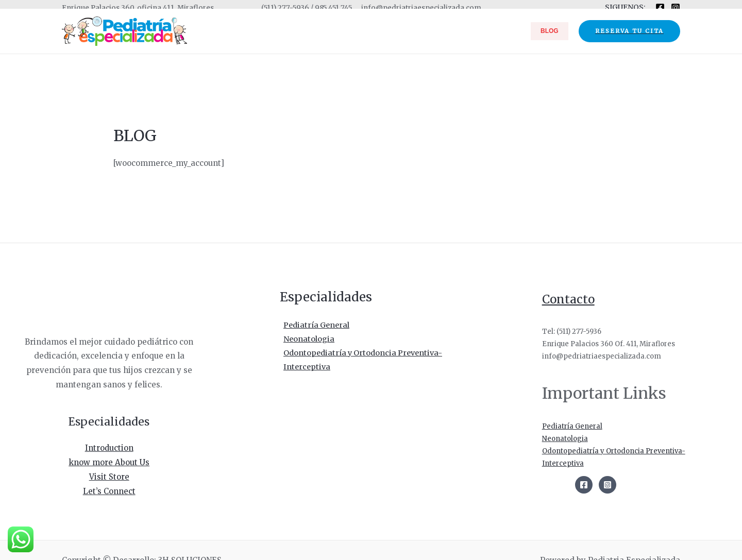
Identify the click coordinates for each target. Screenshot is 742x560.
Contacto (570, 299)
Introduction (109, 448)
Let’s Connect (109, 491)
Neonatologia (306, 340)
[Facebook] (660, 8)
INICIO (389, 31)
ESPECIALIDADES (495, 31)
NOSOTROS (428, 31)
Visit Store (109, 476)
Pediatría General (315, 325)
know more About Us (109, 462)
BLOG (553, 31)
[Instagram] (676, 8)
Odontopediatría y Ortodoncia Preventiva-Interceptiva (362, 361)
